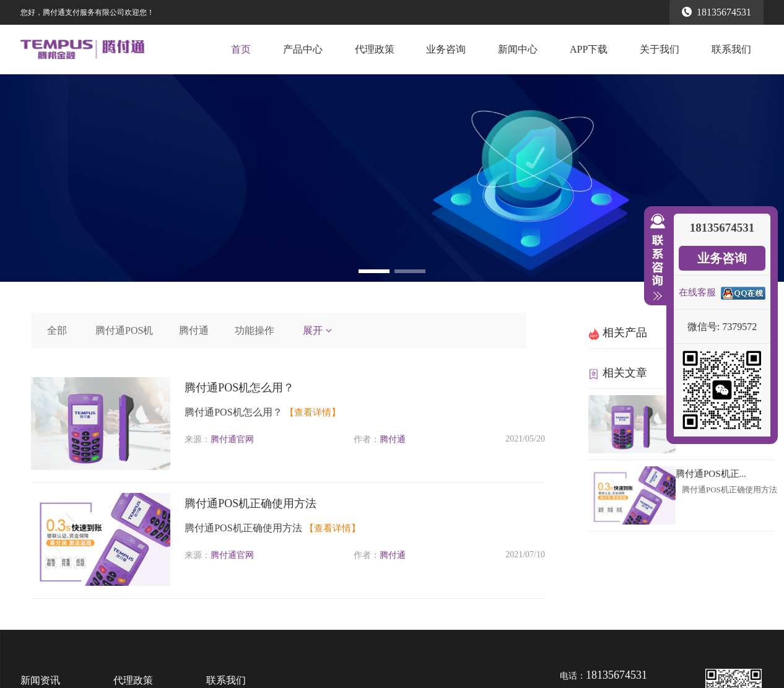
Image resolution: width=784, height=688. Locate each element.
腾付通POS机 (124, 330)
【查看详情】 (313, 412)
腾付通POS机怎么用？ (239, 388)
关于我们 (660, 49)
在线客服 (697, 292)
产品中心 (303, 49)
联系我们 (731, 49)
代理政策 (375, 49)
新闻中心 (518, 49)
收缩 (655, 258)
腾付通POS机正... (711, 474)
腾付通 (194, 330)
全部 (57, 330)
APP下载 (589, 49)
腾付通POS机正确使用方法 (250, 503)
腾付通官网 (232, 439)
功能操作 (255, 330)
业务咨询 (446, 49)
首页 (241, 49)
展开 (318, 330)
